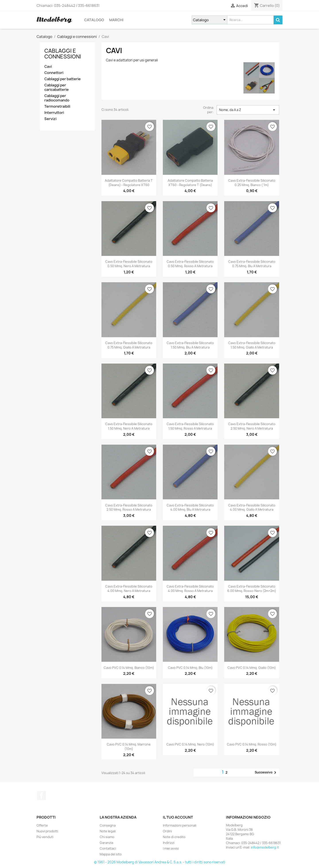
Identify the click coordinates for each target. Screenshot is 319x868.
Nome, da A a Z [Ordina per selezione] (248, 110)
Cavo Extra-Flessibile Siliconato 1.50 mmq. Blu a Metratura (190, 345)
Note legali (108, 831)
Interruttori (54, 113)
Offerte (42, 825)
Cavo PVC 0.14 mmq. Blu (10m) (190, 668)
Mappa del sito (111, 854)
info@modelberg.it (265, 847)
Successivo (266, 773)
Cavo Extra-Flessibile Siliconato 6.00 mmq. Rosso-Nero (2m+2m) (252, 589)
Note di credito (174, 837)
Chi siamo (107, 837)
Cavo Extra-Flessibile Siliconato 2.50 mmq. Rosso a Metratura (129, 507)
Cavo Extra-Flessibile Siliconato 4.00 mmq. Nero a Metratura (129, 589)
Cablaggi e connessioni (63, 54)
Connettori (54, 73)
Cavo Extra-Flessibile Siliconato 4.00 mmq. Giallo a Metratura (252, 507)
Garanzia (106, 843)
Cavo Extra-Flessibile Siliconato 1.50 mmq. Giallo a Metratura (252, 345)
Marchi (116, 20)
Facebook (41, 796)
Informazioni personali (180, 825)
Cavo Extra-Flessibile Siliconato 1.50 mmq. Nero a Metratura (129, 426)
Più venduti (45, 837)
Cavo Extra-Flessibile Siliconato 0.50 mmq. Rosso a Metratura (190, 264)
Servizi (50, 119)
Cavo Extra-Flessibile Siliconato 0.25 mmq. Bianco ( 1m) (252, 183)
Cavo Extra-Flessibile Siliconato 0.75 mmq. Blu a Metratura (252, 264)
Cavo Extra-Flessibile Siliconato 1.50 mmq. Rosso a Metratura (190, 426)
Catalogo (94, 20)
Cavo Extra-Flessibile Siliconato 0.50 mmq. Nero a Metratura (129, 264)
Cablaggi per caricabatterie (56, 87)
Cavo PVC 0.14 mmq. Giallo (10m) (252, 668)
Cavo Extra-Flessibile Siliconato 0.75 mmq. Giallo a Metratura (129, 345)
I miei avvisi (171, 848)
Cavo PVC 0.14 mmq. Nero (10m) (190, 744)
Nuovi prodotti (47, 831)
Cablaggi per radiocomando (57, 98)
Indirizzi (169, 843)
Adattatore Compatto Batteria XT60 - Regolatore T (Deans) (190, 183)
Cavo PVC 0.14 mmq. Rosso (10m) (252, 744)
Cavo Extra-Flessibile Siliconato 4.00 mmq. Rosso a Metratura (190, 589)
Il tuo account (178, 817)
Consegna (108, 825)
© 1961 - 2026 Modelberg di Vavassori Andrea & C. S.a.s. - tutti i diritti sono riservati (160, 862)
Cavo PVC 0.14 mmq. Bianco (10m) (129, 668)
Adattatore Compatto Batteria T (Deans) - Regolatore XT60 (129, 183)
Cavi (48, 67)
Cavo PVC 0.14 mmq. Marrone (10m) (129, 746)
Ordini (167, 831)
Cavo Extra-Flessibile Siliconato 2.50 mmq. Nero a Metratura (252, 426)
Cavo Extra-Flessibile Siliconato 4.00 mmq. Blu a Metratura (190, 507)
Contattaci (108, 848)
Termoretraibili (57, 106)
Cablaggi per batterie (62, 79)
